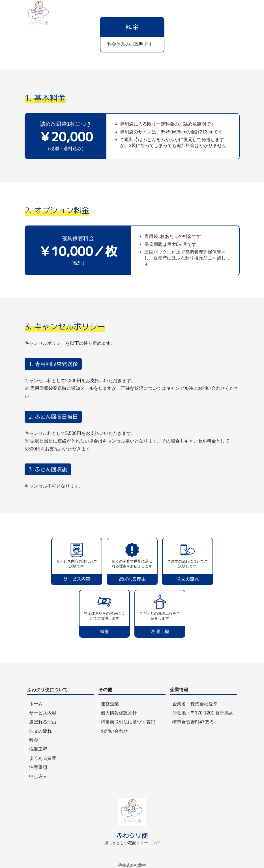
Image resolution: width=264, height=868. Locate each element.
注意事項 (38, 767)
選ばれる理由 (43, 722)
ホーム (36, 704)
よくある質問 (43, 758)
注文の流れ (40, 731)
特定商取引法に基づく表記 (128, 722)
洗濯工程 (38, 749)
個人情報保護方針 (119, 713)
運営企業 (110, 704)
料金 (34, 740)
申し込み (38, 776)
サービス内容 (43, 713)
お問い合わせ (114, 731)
